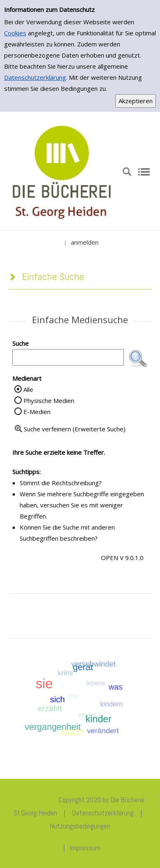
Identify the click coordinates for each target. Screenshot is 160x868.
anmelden (85, 242)
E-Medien (37, 412)
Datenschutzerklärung (35, 77)
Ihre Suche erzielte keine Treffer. (59, 452)
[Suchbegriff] (68, 357)
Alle (28, 389)
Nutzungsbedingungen (80, 826)
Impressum (85, 848)
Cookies (15, 33)
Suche (21, 343)
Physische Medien (49, 400)
